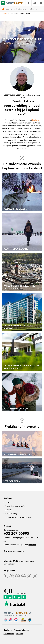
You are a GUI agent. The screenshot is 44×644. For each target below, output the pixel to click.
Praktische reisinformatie (15, 506)
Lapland (36, 120)
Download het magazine (14, 551)
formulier (32, 545)
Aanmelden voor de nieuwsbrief (18, 517)
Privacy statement (21, 630)
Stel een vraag (11, 514)
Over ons (9, 510)
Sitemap (19, 634)
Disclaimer (8, 630)
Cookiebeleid (9, 634)
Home (4, 13)
